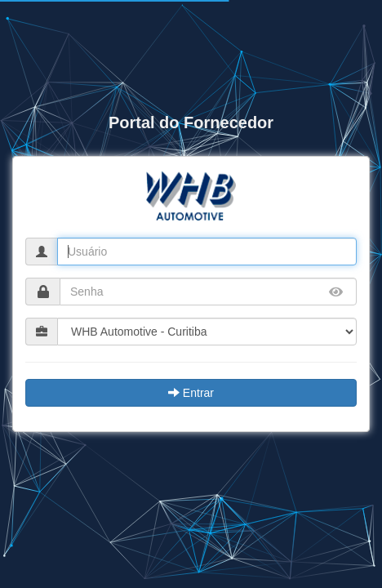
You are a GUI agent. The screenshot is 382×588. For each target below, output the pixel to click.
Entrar (191, 393)
